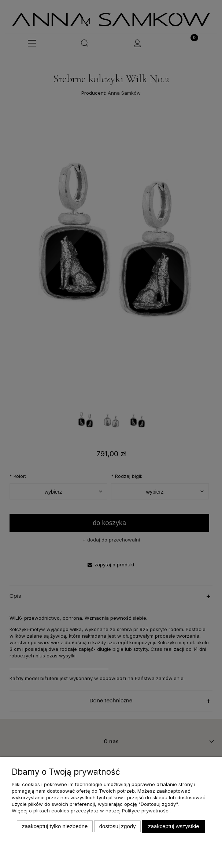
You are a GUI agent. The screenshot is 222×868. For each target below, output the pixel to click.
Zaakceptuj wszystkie (173, 826)
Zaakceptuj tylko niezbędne (55, 826)
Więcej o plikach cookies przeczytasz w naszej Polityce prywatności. (91, 811)
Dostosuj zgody (118, 826)
